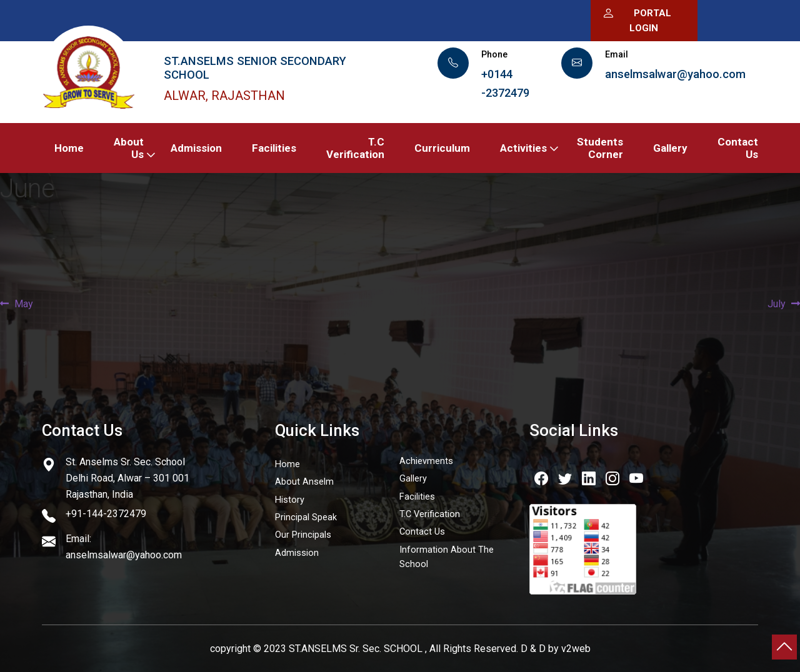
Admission (196, 148)
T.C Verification (355, 148)
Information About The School (447, 557)
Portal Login (637, 20)
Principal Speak (306, 517)
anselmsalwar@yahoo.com (675, 74)
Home (69, 148)
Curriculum (442, 148)
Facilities (274, 148)
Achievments (426, 461)
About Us (129, 148)
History (290, 500)
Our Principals (303, 535)
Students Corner (600, 148)
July (778, 304)
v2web (576, 649)
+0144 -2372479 (505, 83)
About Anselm (304, 482)
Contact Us (738, 148)
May (23, 304)
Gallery (670, 148)
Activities (523, 148)
